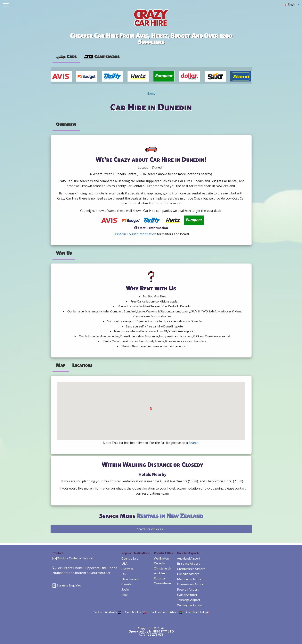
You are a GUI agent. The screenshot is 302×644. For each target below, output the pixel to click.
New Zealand (130, 579)
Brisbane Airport (188, 563)
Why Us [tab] (64, 253)
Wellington (161, 558)
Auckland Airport (189, 558)
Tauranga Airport (189, 600)
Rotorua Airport (188, 589)
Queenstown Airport (191, 584)
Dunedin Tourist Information (135, 234)
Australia (127, 569)
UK (124, 574)
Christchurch (162, 568)
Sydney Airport (187, 595)
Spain (125, 589)
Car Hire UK (135, 612)
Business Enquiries (69, 585)
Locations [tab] (82, 365)
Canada (127, 584)
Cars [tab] (66, 56)
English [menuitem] (291, 4)
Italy (124, 595)
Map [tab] (61, 365)
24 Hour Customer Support (75, 558)
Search (194, 443)
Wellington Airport (190, 605)
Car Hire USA (197, 612)
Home (151, 93)
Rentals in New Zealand (170, 516)
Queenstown (162, 583)
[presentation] (102, 57)
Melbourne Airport (190, 579)
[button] (151, 409)
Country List (130, 558)
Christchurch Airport (191, 569)
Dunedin (159, 563)
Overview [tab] (66, 124)
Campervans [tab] (102, 56)
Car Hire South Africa (166, 612)
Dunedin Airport (188, 574)
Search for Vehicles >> (151, 529)
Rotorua (159, 578)
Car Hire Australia (107, 612)
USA (124, 563)
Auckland (160, 573)
